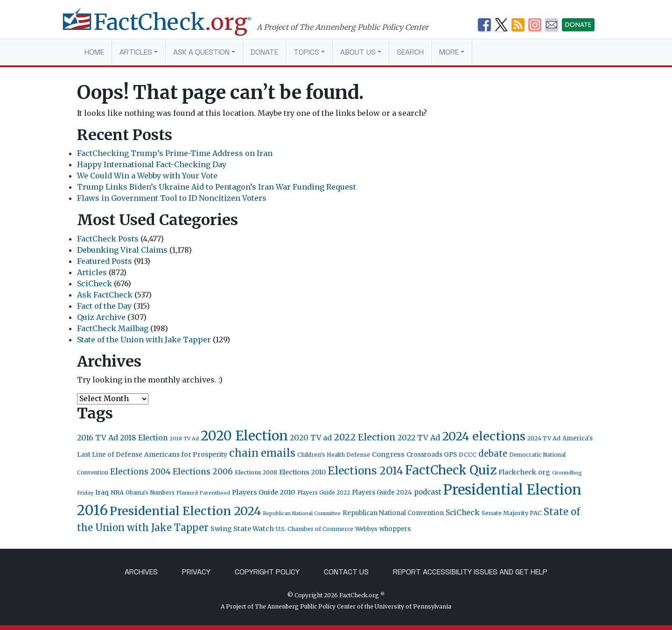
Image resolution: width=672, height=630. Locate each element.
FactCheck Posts (108, 239)
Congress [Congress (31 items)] (388, 454)
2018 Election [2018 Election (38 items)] (144, 438)
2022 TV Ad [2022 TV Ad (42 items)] (419, 438)
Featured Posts (105, 261)
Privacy (196, 572)
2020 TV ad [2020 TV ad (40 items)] (311, 438)
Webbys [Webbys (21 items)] (366, 529)
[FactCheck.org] (167, 27)
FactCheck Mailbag (113, 328)
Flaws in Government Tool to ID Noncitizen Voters (172, 198)
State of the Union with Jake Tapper (144, 340)
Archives (141, 572)
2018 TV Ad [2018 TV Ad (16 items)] (184, 439)
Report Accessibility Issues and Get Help (470, 572)
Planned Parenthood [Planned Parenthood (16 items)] (203, 493)
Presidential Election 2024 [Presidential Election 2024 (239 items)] (185, 511)
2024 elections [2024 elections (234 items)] (484, 436)
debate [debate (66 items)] (493, 454)
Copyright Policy (267, 572)
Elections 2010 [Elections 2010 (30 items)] (302, 472)
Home (94, 52)
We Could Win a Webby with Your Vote (147, 176)
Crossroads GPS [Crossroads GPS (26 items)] (432, 455)
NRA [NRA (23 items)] (117, 492)
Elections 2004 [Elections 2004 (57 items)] (140, 472)
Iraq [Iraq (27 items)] (102, 492)
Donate (264, 52)
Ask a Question (201, 52)
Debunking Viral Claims (122, 250)
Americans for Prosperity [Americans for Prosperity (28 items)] (186, 454)
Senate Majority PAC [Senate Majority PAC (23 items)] (512, 513)
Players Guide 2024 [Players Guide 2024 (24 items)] (382, 492)
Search (410, 52)
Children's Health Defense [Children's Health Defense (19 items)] (334, 455)
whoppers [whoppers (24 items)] (395, 529)
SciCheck (94, 283)
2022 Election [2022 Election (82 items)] (365, 437)
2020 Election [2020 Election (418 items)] (244, 436)
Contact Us (346, 572)
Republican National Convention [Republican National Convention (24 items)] (393, 513)
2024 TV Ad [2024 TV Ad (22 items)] (544, 438)
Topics (306, 52)
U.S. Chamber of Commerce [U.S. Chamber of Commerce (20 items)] (315, 529)
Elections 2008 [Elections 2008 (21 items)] (256, 472)
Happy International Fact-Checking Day (152, 164)
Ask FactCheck (105, 295)
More (449, 52)
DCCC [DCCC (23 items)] (468, 455)
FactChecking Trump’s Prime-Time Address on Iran (175, 153)
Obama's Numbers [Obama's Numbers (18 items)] (150, 493)
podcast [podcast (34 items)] (428, 492)
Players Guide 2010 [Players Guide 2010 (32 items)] (264, 492)
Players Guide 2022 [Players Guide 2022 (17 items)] (324, 493)
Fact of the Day (104, 306)
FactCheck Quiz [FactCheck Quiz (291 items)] (451, 470)
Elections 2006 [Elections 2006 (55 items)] (203, 472)
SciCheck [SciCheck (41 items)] (463, 512)
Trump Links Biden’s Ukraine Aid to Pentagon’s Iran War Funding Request (217, 187)
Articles (136, 52)
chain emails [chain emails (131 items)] (262, 453)
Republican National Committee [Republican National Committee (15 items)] (302, 513)
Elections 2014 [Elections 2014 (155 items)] (365, 471)
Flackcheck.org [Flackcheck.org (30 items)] (524, 472)
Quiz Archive (101, 317)
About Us (358, 52)
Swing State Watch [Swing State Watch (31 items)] (242, 529)
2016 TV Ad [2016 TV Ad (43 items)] (98, 438)
